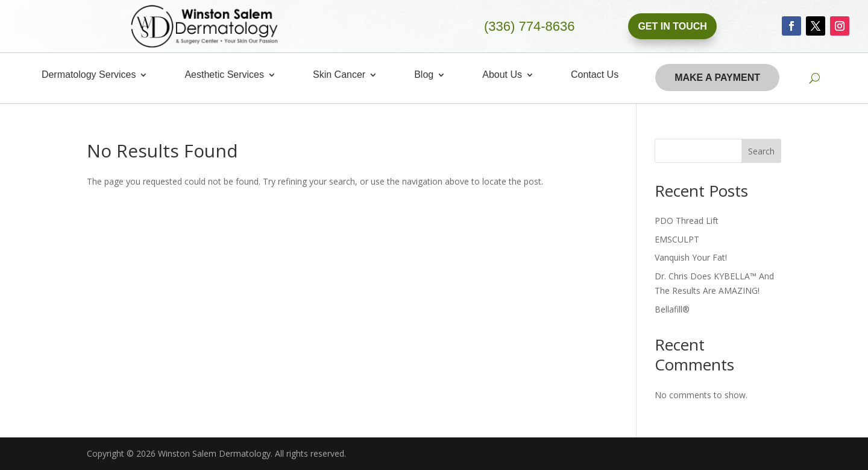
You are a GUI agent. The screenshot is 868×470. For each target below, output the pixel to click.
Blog (424, 75)
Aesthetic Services (224, 75)
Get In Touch (672, 26)
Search (761, 151)
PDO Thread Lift (687, 221)
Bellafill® (672, 309)
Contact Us (595, 75)
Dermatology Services (89, 75)
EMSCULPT (677, 239)
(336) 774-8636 (529, 26)
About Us (502, 75)
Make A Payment (717, 78)
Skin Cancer (339, 75)
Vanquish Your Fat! (691, 257)
